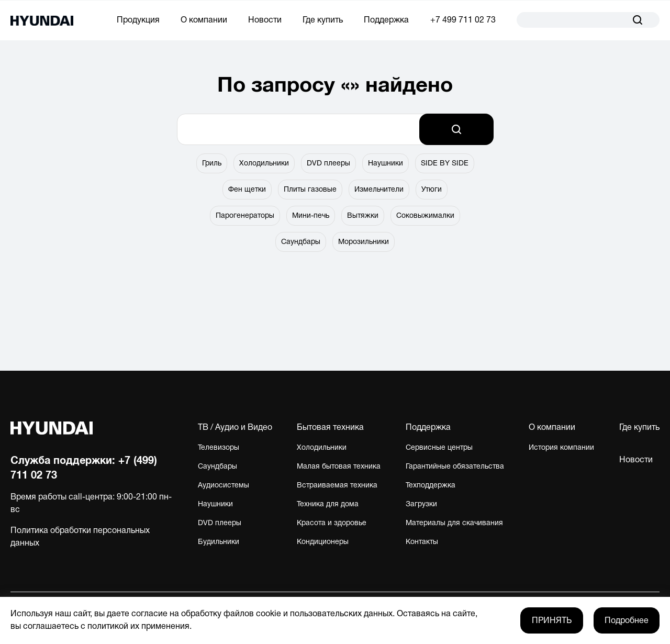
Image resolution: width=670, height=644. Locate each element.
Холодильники (264, 164)
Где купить (323, 20)
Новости (265, 20)
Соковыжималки (425, 216)
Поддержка (386, 20)
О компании (204, 20)
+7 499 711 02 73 (463, 20)
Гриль (212, 164)
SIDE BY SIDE (445, 164)
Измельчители (379, 190)
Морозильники (364, 242)
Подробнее (627, 621)
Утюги (432, 190)
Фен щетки (247, 190)
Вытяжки (363, 216)
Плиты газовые (310, 190)
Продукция (138, 20)
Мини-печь (311, 216)
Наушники (386, 164)
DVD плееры (328, 164)
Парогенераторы (245, 216)
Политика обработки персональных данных (80, 537)
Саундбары (301, 242)
